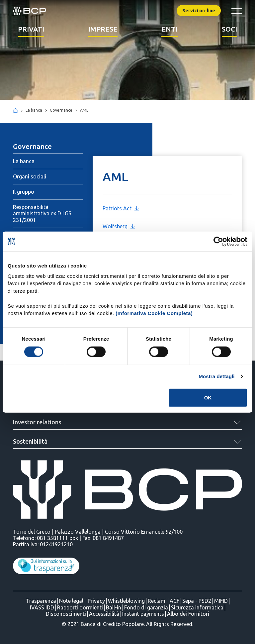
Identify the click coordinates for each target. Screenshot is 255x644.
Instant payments (143, 614)
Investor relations (37, 422)
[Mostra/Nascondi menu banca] (237, 11)
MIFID (221, 601)
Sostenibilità (30, 441)
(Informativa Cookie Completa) (154, 313)
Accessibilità (104, 614)
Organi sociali (30, 176)
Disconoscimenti (66, 614)
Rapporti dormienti (80, 607)
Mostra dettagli (216, 376)
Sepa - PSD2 (197, 601)
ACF (174, 601)
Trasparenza (41, 601)
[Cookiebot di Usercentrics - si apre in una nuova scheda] (218, 242)
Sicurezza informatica (197, 607)
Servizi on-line (199, 11)
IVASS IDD (42, 607)
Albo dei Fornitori (188, 614)
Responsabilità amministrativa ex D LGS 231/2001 (42, 213)
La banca (24, 161)
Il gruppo (24, 192)
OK (208, 397)
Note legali (72, 601)
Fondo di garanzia (146, 607)
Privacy (96, 601)
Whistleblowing (126, 601)
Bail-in (114, 607)
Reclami (157, 601)
